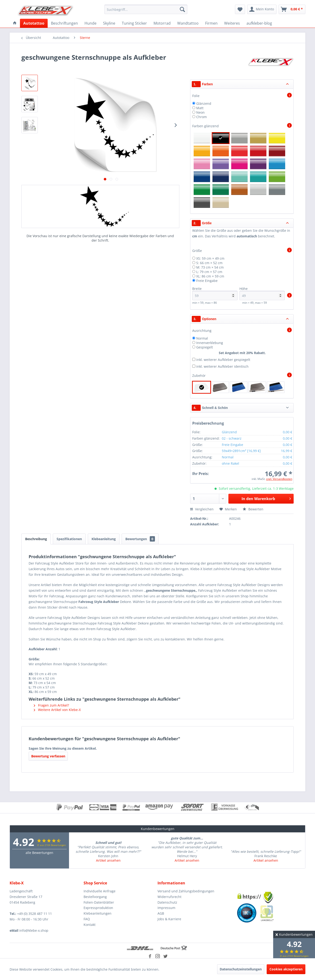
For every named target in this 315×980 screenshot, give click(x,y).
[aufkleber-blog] (259, 23)
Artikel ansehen (108, 860)
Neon (200, 112)
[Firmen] (211, 23)
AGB (161, 913)
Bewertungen (140, 539)
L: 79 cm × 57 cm (209, 272)
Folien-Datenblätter (99, 902)
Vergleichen (202, 509)
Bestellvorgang (95, 897)
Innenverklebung (210, 343)
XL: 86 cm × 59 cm (210, 276)
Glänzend (204, 103)
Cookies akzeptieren (286, 969)
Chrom (202, 117)
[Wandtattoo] (188, 23)
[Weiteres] (232, 23)
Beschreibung (36, 539)
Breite (215, 293)
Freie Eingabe (207, 281)
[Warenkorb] (292, 9)
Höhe (262, 293)
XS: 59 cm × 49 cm (210, 258)
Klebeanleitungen (98, 913)
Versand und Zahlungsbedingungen (186, 891)
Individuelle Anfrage (100, 891)
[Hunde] (90, 23)
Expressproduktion (98, 908)
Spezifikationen (69, 539)
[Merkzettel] (240, 9)
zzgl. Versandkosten (279, 479)
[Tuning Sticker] (134, 23)
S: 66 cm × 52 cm (209, 263)
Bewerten (253, 509)
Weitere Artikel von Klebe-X (57, 710)
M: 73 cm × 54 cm (210, 267)
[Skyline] (109, 23)
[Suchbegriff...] (146, 9)
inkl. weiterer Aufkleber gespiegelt (223, 360)
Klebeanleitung (104, 539)
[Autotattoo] (34, 23)
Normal (202, 338)
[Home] (15, 23)
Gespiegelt (205, 347)
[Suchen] (182, 9)
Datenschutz (167, 902)
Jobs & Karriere (169, 919)
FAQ (87, 919)
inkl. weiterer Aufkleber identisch (222, 366)
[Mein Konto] (262, 9)
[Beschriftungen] (64, 23)
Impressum (166, 908)
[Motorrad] (162, 23)
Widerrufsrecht (169, 897)
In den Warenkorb (266, 498)
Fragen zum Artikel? (51, 705)
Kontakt (90, 925)
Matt (200, 108)
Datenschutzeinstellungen (241, 969)
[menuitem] (146, 9)
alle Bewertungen (39, 853)
